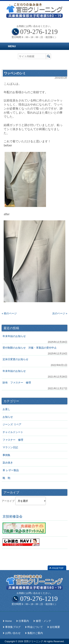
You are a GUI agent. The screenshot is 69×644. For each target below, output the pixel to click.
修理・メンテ (43, 621)
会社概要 (55, 627)
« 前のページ (9, 313)
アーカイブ (8, 501)
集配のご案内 (35, 633)
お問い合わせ (13, 633)
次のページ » (60, 313)
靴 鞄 (6, 478)
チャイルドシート (13, 432)
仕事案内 (24, 621)
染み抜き (8, 463)
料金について (35, 627)
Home (8, 621)
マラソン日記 (10, 447)
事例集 (6, 455)
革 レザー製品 (11, 470)
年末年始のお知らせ (14, 336)
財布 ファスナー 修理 (17, 383)
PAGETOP (58, 568)
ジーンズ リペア (12, 424)
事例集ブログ (13, 627)
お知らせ (8, 417)
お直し (6, 409)
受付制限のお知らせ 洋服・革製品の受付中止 (30, 348)
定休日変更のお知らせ (15, 359)
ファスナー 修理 (13, 440)
